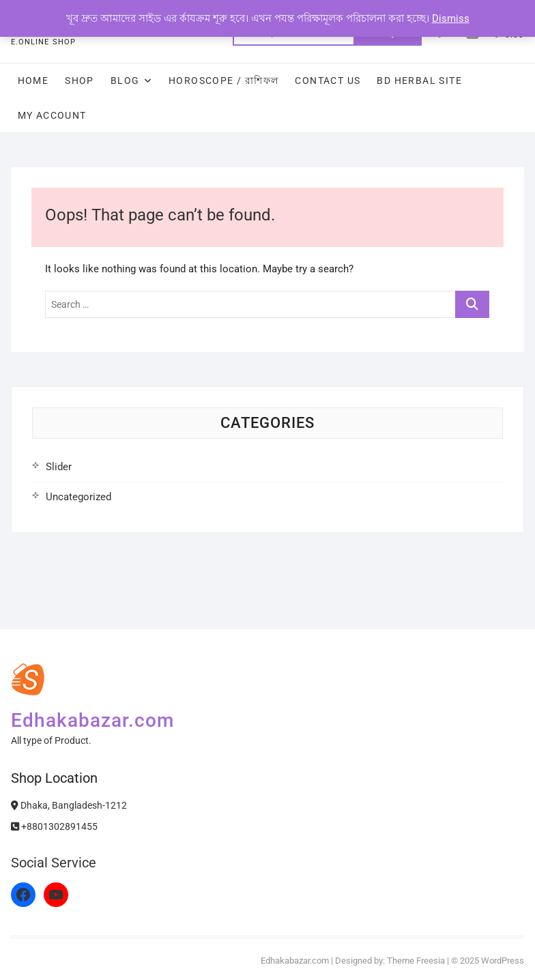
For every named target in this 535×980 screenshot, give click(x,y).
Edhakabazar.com (92, 720)
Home (33, 81)
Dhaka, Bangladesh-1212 (69, 805)
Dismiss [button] (451, 18)
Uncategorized (78, 497)
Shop (79, 81)
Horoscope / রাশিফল (223, 81)
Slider (59, 467)
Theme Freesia (416, 961)
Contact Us (328, 81)
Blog (125, 81)
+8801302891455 (54, 826)
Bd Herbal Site (419, 81)
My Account (52, 115)
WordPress (503, 961)
